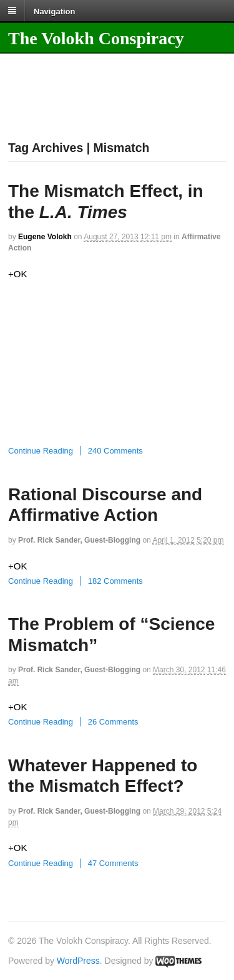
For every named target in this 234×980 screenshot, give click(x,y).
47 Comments (113, 863)
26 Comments (113, 722)
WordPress (78, 961)
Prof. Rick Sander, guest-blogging (79, 540)
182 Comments (115, 581)
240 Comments (115, 451)
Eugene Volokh (45, 237)
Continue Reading (41, 451)
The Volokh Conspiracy (96, 38)
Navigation (54, 11)
